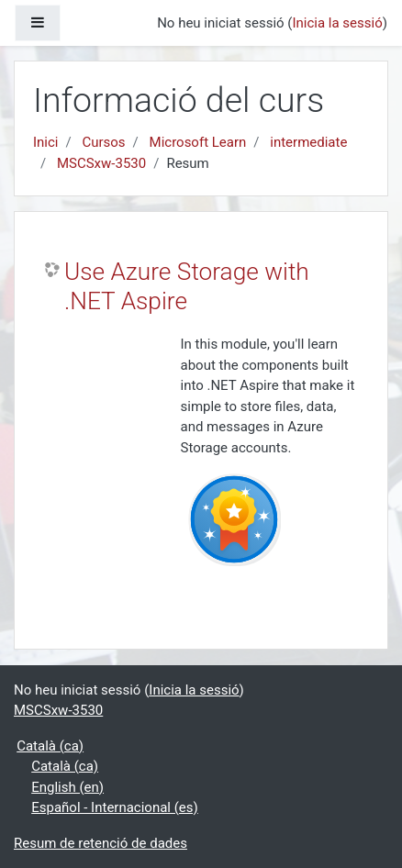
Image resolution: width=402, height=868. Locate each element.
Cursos (103, 142)
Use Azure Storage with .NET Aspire (187, 286)
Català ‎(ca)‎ (50, 746)
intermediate (308, 142)
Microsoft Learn (198, 142)
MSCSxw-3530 (101, 163)
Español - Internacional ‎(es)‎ (115, 807)
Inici (46, 142)
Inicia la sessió (337, 23)
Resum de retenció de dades (100, 843)
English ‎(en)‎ (67, 787)
